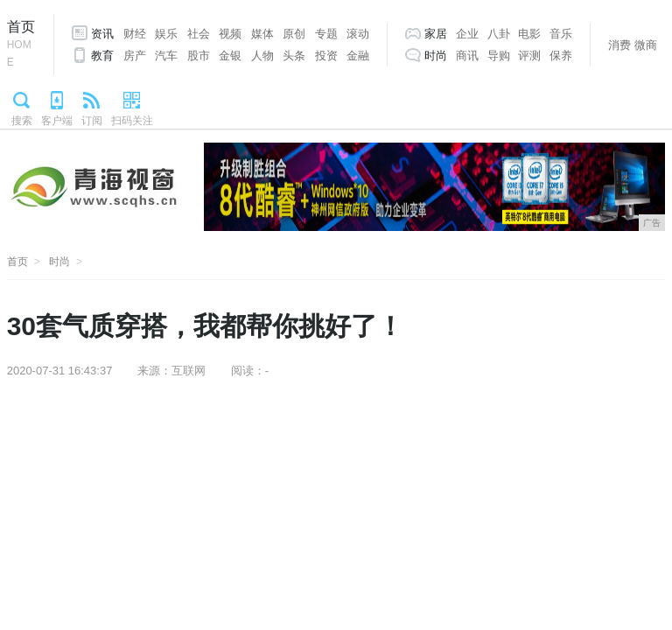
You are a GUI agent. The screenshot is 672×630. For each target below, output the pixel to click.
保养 (561, 56)
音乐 (561, 34)
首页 (21, 45)
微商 (646, 45)
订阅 (92, 121)
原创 (294, 34)
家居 (436, 34)
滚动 (358, 34)
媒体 (262, 34)
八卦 (499, 34)
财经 (135, 34)
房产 (135, 56)
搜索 (22, 121)
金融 (358, 56)
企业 (467, 34)
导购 (499, 56)
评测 (529, 56)
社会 (199, 34)
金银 (230, 56)
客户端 (57, 121)
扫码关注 (132, 121)
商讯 (467, 56)
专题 (326, 34)
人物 (262, 56)
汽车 (166, 56)
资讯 (102, 34)
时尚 (436, 56)
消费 (619, 45)
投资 (326, 56)
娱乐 (166, 34)
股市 (199, 56)
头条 (294, 56)
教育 (102, 56)
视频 (230, 34)
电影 (529, 34)
